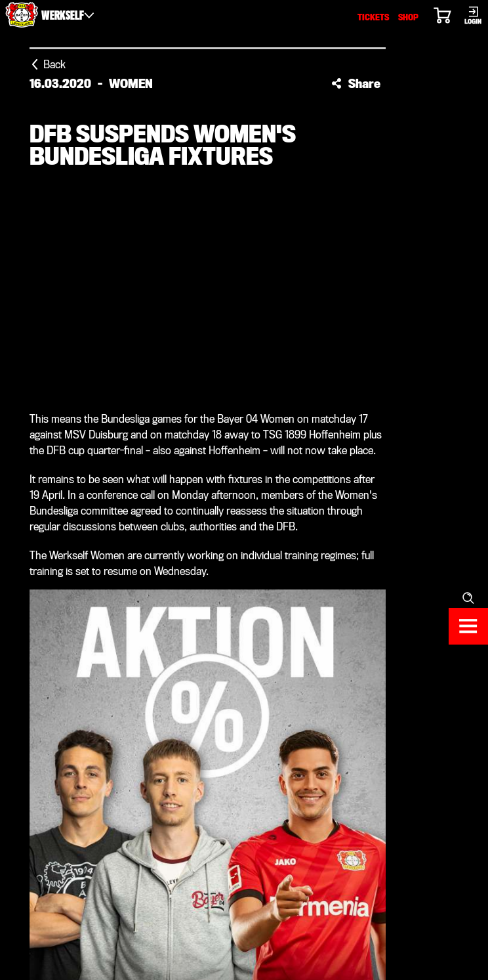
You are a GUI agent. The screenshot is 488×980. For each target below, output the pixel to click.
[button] (356, 83)
